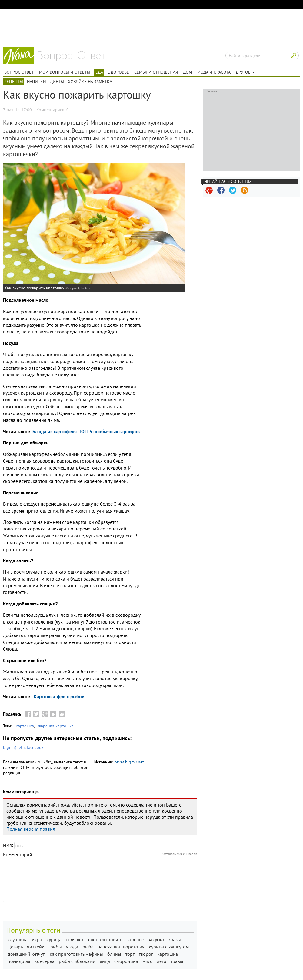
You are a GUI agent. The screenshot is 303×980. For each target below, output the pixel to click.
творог (146, 954)
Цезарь (15, 947)
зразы (175, 939)
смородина (126, 961)
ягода (72, 947)
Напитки (37, 82)
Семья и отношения (156, 72)
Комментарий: (18, 854)
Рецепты (14, 82)
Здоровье (119, 72)
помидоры (19, 961)
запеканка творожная (121, 947)
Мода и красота (214, 72)
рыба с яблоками (77, 961)
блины (114, 954)
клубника (18, 939)
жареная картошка (56, 726)
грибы (55, 947)
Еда (99, 72)
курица (54, 939)
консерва (45, 961)
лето (162, 961)
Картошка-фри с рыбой (58, 696)
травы (177, 961)
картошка (25, 726)
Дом (188, 72)
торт (130, 954)
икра (37, 939)
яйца (105, 961)
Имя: (8, 845)
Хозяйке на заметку (90, 82)
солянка (74, 939)
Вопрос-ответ (72, 56)
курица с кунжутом (169, 947)
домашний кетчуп (27, 954)
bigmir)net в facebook (23, 747)
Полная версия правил (31, 829)
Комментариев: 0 (53, 110)
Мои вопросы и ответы (65, 72)
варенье (135, 939)
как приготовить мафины (76, 954)
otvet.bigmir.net (129, 762)
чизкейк (36, 947)
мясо (148, 961)
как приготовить (105, 939)
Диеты (57, 82)
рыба (88, 947)
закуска (156, 939)
